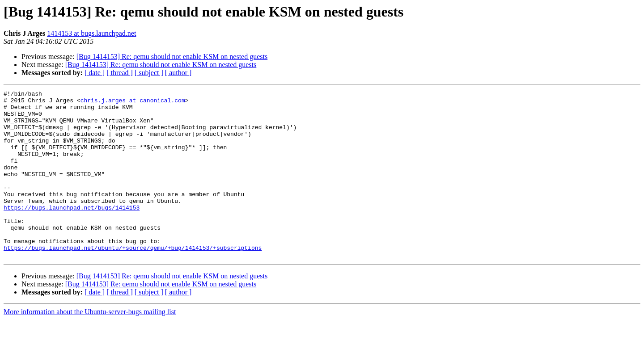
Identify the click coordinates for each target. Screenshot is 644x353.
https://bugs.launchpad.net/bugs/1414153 (72, 231)
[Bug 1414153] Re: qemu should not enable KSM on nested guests (172, 57)
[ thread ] (120, 73)
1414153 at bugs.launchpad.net (91, 33)
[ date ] (95, 73)
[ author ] (178, 73)
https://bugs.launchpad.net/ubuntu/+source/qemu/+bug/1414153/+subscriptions (133, 280)
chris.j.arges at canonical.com (133, 103)
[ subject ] (149, 73)
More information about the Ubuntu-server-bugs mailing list (90, 345)
